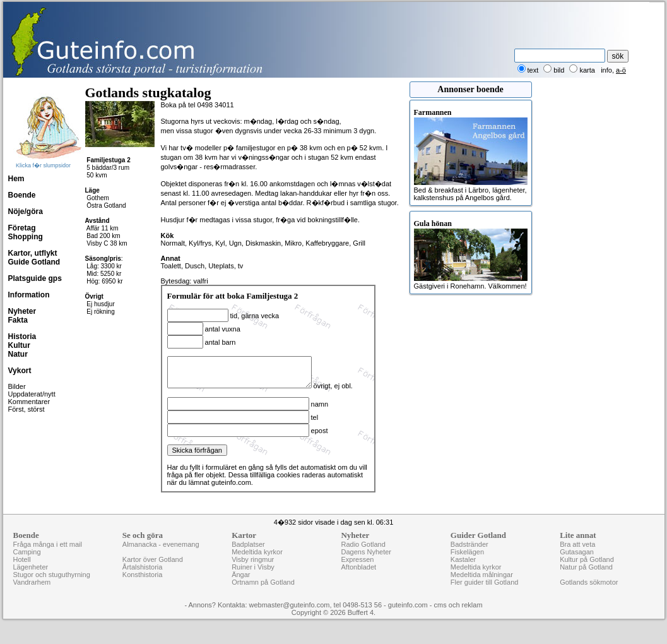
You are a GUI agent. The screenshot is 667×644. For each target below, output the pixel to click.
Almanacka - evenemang (161, 558)
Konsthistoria (143, 588)
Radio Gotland (363, 558)
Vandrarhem (32, 595)
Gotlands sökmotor (589, 595)
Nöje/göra (26, 212)
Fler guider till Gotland (485, 595)
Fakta (18, 320)
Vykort (20, 371)
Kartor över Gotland (153, 573)
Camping (27, 565)
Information (29, 295)
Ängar (241, 588)
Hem (16, 179)
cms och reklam (458, 618)
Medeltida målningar (482, 588)
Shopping (26, 237)
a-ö (621, 70)
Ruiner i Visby (253, 580)
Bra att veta (577, 558)
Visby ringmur (253, 573)
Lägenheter (31, 580)
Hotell (22, 573)
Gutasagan (577, 565)
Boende (22, 195)
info (606, 70)
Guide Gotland (34, 262)
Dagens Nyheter (366, 565)
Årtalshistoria (143, 580)
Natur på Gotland (586, 580)
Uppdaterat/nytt (32, 394)
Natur (18, 354)
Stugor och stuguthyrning (52, 588)
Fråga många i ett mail (48, 558)
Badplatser (248, 558)
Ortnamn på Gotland (263, 595)
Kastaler (463, 573)
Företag (22, 228)
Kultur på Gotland (587, 573)
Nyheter (22, 311)
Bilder (17, 386)
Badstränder (469, 558)
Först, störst (27, 409)
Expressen (357, 573)
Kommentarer (29, 402)
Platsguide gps (35, 278)
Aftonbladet (358, 580)
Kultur (19, 345)
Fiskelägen (467, 565)
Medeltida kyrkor (257, 565)
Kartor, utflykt (33, 253)
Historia (22, 337)
